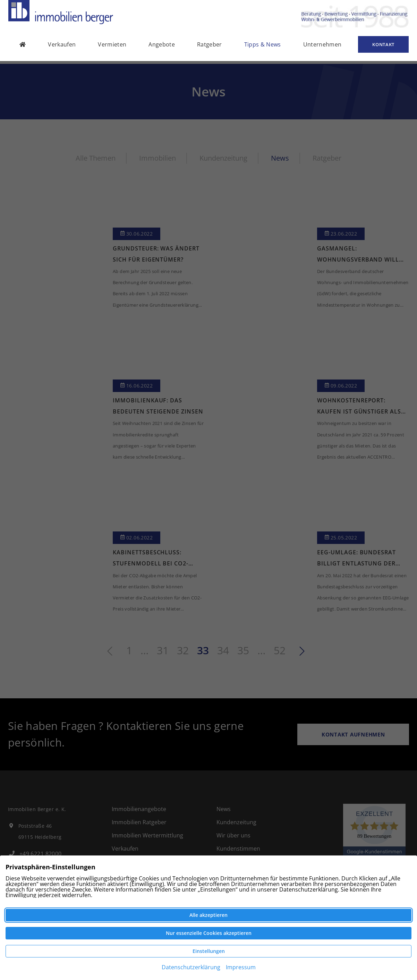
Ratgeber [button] (210, 47)
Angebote (162, 47)
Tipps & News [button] (263, 47)
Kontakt (383, 47)
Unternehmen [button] (322, 47)
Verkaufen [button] (62, 47)
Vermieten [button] (112, 47)
